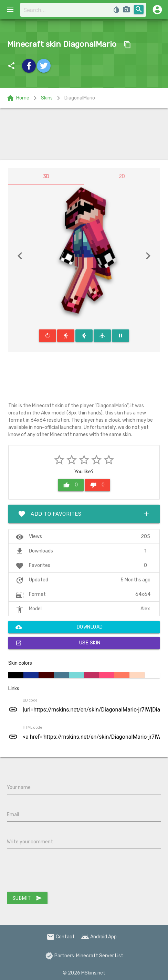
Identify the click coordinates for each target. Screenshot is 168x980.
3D (46, 176)
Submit (27, 898)
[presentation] (59, 872)
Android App (99, 937)
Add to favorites (84, 514)
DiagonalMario (80, 98)
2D (122, 176)
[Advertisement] (84, 134)
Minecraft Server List (100, 956)
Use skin (58, 643)
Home (18, 98)
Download (59, 627)
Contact (61, 937)
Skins (47, 98)
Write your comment (30, 842)
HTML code (32, 728)
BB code (30, 700)
